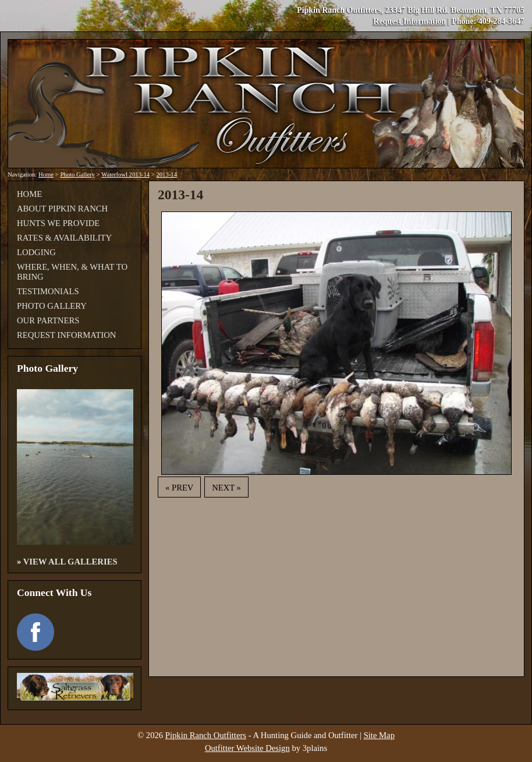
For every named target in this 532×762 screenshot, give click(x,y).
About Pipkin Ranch (62, 209)
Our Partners (48, 320)
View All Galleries (70, 562)
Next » (226, 488)
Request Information (409, 21)
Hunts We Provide (58, 223)
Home (46, 174)
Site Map (379, 735)
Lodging (36, 252)
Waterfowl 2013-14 (125, 174)
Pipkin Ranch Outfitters (206, 735)
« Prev (179, 488)
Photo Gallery (77, 174)
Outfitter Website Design (247, 748)
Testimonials (48, 291)
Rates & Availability (64, 238)
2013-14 (166, 174)
